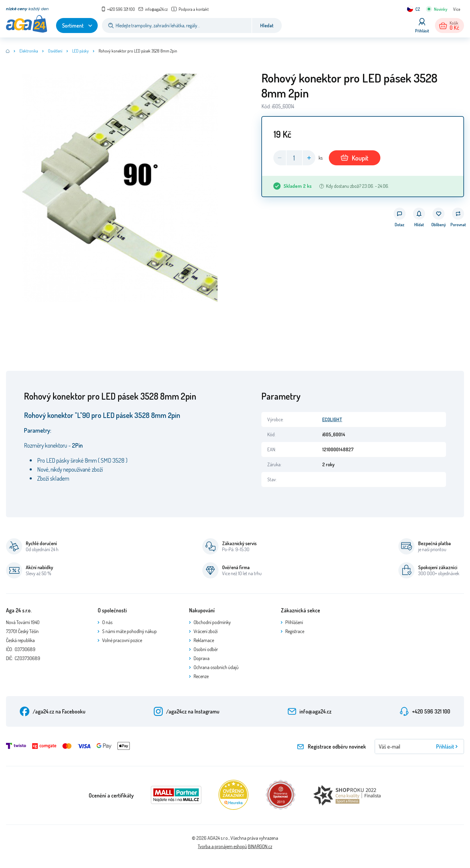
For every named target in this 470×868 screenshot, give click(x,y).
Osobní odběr (206, 649)
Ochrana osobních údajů (216, 667)
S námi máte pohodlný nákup (129, 631)
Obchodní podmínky (212, 622)
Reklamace (204, 640)
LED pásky (80, 51)
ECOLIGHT (332, 419)
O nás (107, 622)
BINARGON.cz (260, 846)
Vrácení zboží (206, 631)
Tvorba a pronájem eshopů (222, 846)
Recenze (201, 676)
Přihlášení (294, 622)
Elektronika (29, 51)
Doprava (202, 658)
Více (457, 9)
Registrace (295, 631)
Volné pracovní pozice (122, 640)
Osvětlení (55, 51)
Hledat (267, 26)
